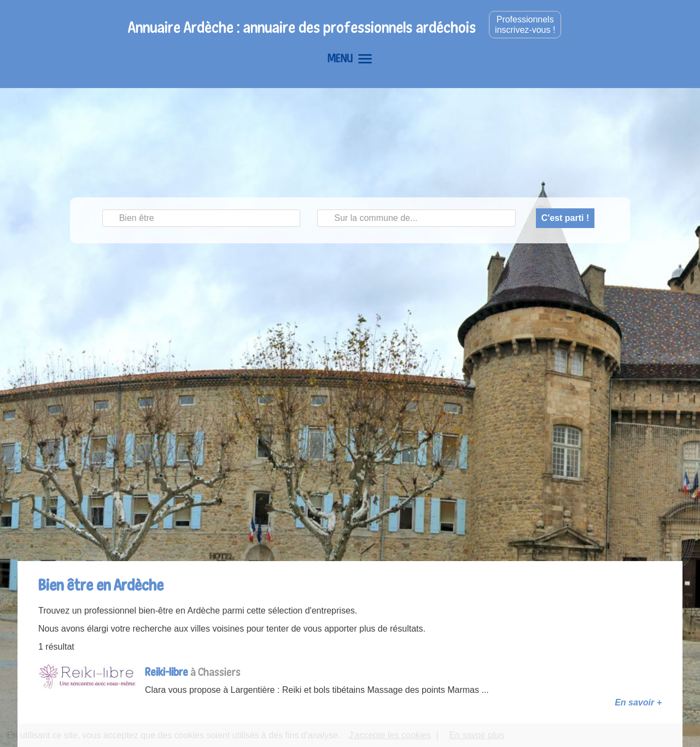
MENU (350, 58)
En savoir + (638, 702)
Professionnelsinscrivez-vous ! (525, 25)
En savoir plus (477, 735)
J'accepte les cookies (390, 735)
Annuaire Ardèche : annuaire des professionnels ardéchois (302, 27)
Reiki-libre (167, 672)
